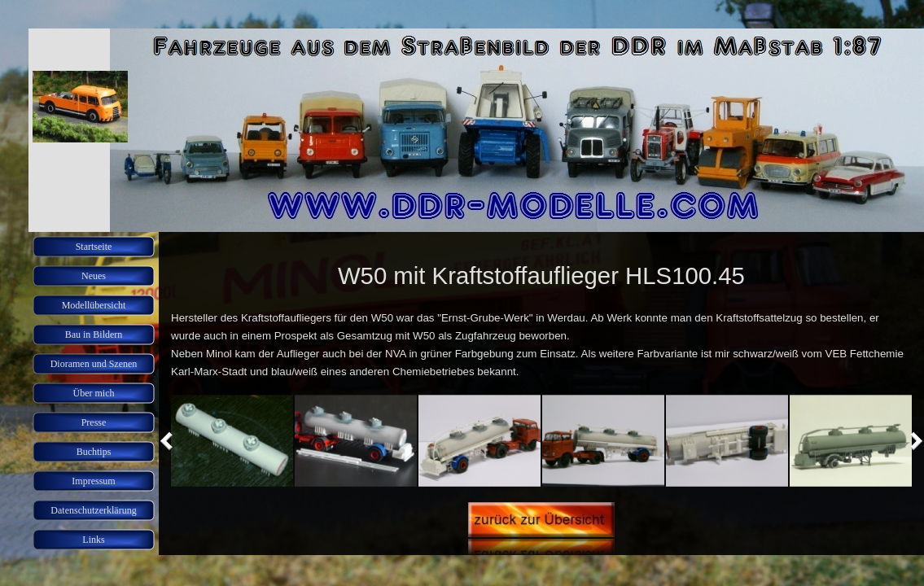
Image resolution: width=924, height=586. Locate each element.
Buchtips (94, 452)
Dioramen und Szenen (94, 364)
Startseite (94, 247)
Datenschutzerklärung (93, 510)
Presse (94, 422)
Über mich (94, 393)
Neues (94, 276)
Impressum (93, 481)
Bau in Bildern (94, 335)
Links (93, 540)
